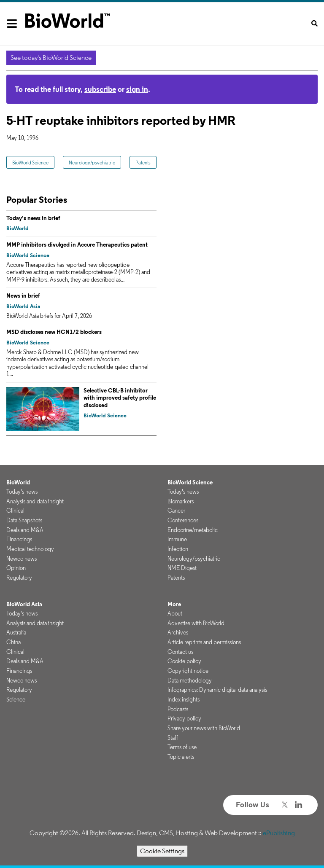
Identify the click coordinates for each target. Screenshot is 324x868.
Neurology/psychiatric (92, 163)
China (13, 642)
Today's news (22, 492)
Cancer (176, 511)
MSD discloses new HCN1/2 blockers (54, 332)
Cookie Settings (162, 851)
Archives (178, 632)
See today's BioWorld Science (51, 58)
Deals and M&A (25, 530)
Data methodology (190, 680)
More (174, 604)
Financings (19, 539)
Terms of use (182, 747)
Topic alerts (181, 757)
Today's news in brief (33, 218)
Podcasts (178, 709)
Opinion (16, 568)
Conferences (183, 520)
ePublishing (279, 833)
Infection (178, 549)
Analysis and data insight (35, 501)
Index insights (184, 699)
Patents (143, 163)
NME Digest (182, 568)
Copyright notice (188, 671)
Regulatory (19, 578)
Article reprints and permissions (204, 642)
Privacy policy (184, 718)
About (175, 613)
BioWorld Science (30, 163)
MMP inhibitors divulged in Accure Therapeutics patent (77, 245)
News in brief (23, 296)
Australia (16, 632)
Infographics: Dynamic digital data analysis (217, 690)
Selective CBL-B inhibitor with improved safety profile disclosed (120, 398)
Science (16, 699)
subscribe (100, 89)
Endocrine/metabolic (193, 530)
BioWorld (18, 228)
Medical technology (30, 549)
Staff (173, 738)
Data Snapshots (24, 520)
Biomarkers (181, 501)
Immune (177, 539)
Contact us (180, 652)
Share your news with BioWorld (204, 728)
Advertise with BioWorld (196, 623)
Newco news (22, 559)
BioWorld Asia (23, 306)
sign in (137, 89)
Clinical (15, 511)
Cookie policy (184, 661)
